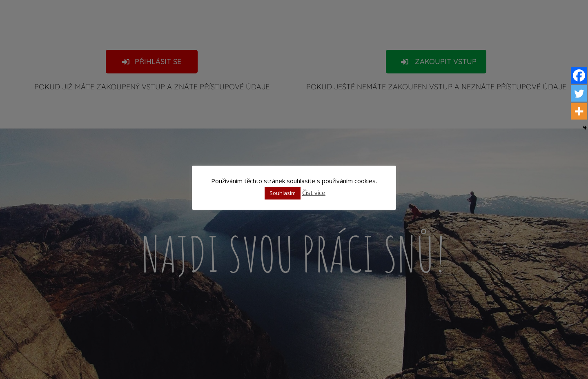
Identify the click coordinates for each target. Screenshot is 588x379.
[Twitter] (579, 93)
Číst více (314, 193)
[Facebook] (579, 75)
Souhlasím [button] (283, 193)
